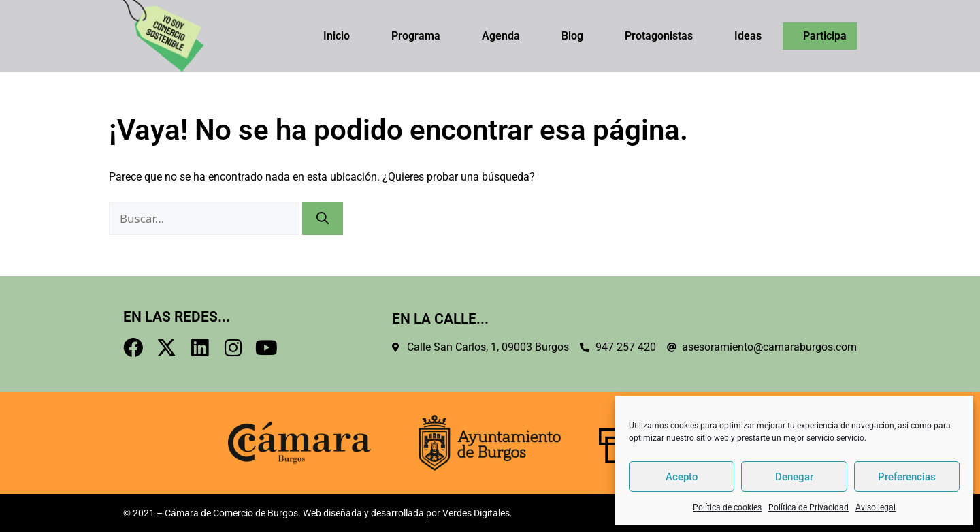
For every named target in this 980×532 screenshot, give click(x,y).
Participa (825, 36)
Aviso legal (876, 507)
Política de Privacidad (808, 507)
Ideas (748, 36)
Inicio (337, 36)
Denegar (794, 477)
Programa (416, 36)
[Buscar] (323, 218)
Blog (572, 36)
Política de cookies (727, 507)
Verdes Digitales (476, 513)
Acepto (682, 477)
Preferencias (907, 477)
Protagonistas (659, 36)
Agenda (501, 36)
